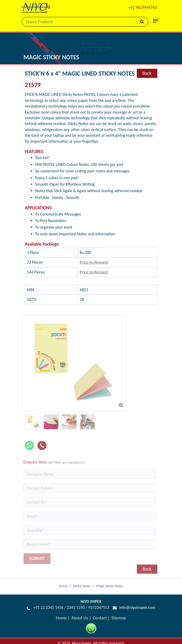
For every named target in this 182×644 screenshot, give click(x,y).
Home (63, 589)
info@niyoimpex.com (137, 607)
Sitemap (119, 618)
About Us (80, 618)
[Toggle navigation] (156, 21)
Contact (100, 618)
